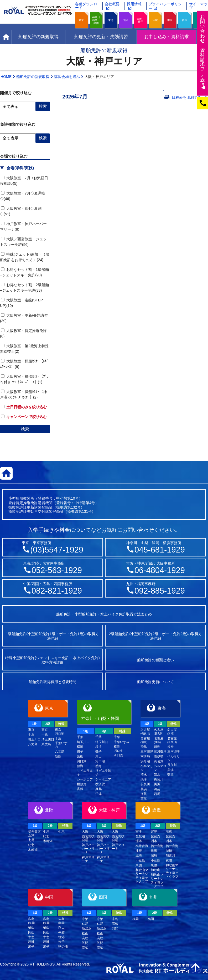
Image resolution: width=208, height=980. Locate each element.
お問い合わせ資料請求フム (203, 51)
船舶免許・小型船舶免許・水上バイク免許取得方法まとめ (104, 614)
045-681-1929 (160, 550)
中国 (170, 20)
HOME (6, 77)
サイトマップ (198, 6)
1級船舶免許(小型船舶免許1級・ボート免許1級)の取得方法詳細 (53, 636)
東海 (111, 20)
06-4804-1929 (160, 570)
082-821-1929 (57, 591)
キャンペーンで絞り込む (24, 417)
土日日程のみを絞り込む (24, 407)
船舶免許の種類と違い (155, 660)
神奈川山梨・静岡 (96, 20)
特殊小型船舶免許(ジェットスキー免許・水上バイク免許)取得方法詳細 (52, 660)
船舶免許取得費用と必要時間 (53, 682)
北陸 (126, 20)
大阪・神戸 (141, 20)
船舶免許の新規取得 (33, 77)
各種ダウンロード (86, 6)
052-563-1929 (57, 570)
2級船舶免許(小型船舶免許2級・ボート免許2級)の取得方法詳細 (156, 636)
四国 (185, 20)
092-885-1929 (160, 591)
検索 (25, 429)
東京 (81, 20)
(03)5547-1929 (57, 550)
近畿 (155, 20)
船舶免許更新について (155, 682)
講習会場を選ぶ (67, 77)
